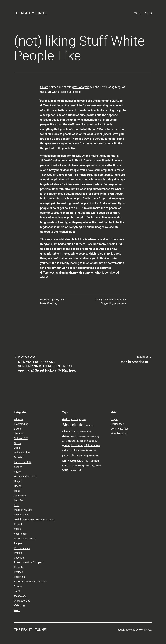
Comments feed (120, 429)
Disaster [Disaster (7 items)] (93, 437)
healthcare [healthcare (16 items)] (77, 445)
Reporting (19, 577)
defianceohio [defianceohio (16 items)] (70, 436)
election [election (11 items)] (91, 441)
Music (17, 529)
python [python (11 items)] (73, 461)
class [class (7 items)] (77, 432)
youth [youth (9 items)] (79, 470)
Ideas (17, 491)
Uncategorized (119, 300)
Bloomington (21, 424)
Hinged (18, 481)
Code (17, 448)
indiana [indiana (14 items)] (66, 451)
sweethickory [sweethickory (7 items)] (79, 466)
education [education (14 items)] (81, 441)
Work (138, 13)
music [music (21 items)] (93, 450)
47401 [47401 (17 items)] (66, 419)
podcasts (19, 558)
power (117, 303)
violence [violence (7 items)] (73, 470)
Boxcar (18, 429)
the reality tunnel (31, 13)
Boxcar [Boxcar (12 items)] (90, 425)
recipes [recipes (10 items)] (66, 466)
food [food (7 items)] (97, 441)
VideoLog (19, 605)
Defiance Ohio (22, 453)
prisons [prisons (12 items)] (83, 456)
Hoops (18, 486)
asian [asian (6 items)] (84, 420)
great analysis (81, 87)
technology (20, 596)
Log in (114, 419)
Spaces (18, 586)
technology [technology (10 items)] (90, 466)
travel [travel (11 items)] (98, 466)
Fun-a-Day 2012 (23, 462)
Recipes (18, 572)
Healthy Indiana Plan (25, 476)
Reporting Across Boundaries (30, 581)
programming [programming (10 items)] (93, 456)
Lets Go (18, 500)
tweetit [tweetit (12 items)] (66, 470)
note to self (20, 534)
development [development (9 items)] (84, 437)
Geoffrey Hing (50, 303)
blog (111, 303)
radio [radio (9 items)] (86, 461)
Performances (22, 548)
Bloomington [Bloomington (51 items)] (74, 425)
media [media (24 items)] (84, 450)
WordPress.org (119, 433)
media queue (21, 515)
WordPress (145, 630)
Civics (17, 443)
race (124, 303)
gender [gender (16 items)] (66, 445)
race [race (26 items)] (80, 461)
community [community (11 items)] (85, 432)
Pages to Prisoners (25, 538)
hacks (17, 472)
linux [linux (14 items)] (77, 451)
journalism (20, 496)
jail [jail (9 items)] (72, 451)
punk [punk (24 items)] (66, 461)
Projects (19, 567)
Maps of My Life (23, 510)
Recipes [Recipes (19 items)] (94, 461)
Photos (18, 553)
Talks (17, 591)
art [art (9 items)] (80, 419)
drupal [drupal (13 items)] (71, 441)
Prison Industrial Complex (28, 562)
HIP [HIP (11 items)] (86, 445)
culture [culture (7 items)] (94, 432)
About (148, 13)
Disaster (19, 457)
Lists (17, 505)
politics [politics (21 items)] (74, 455)
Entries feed (117, 424)
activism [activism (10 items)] (74, 419)
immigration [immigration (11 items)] (94, 445)
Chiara (44, 87)
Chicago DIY (21, 438)
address (18, 419)
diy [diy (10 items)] (98, 437)
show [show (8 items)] (72, 466)
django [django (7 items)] (65, 441)
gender (18, 467)
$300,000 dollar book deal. (57, 161)
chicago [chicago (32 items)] (69, 431)
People (18, 543)
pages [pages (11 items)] (65, 456)
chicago (18, 433)
